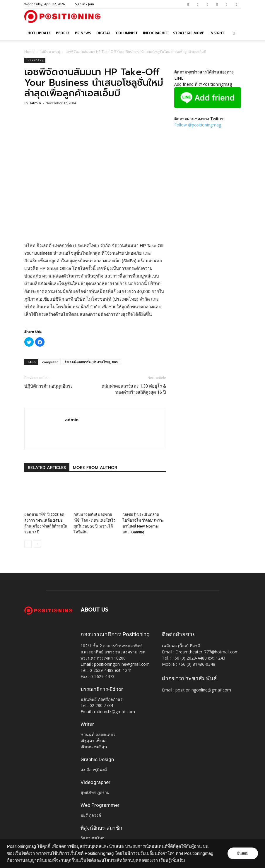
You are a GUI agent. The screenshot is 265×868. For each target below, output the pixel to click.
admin (35, 103)
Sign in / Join (84, 4)
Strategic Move (189, 33)
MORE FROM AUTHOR (95, 468)
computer (50, 362)
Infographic (155, 33)
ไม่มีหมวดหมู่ (50, 52)
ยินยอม (242, 853)
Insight (217, 33)
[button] (234, 33)
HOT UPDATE (39, 33)
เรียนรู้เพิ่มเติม (172, 860)
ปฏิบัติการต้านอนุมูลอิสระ (48, 386)
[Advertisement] (95, 227)
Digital (104, 33)
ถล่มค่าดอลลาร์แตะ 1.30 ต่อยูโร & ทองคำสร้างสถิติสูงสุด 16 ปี (134, 389)
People (63, 33)
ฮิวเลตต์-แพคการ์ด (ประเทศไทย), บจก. (92, 362)
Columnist (127, 33)
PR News (83, 33)
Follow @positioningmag (198, 125)
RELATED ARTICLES (47, 468)
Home (29, 52)
